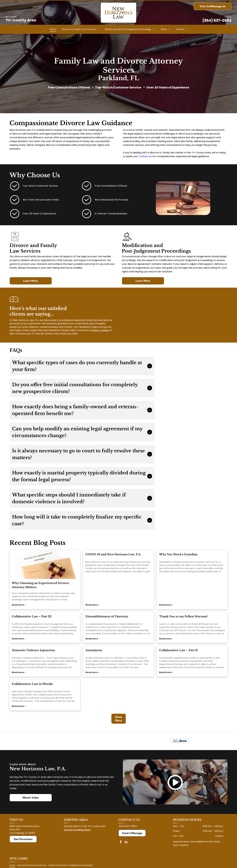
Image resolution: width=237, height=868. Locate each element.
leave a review (100, 330)
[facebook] (121, 842)
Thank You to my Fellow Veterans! (183, 616)
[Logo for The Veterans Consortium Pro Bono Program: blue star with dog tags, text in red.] (65, 741)
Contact (144, 156)
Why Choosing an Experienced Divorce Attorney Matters (41, 585)
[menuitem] (53, 29)
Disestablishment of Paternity (107, 616)
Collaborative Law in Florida (32, 684)
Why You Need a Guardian (178, 554)
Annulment (94, 650)
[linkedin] (126, 842)
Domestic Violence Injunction (33, 650)
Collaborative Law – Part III (32, 616)
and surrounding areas (77, 830)
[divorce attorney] (45, 565)
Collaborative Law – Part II (178, 650)
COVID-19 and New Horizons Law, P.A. (113, 554)
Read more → (19, 605)
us (150, 156)
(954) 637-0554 (217, 20)
